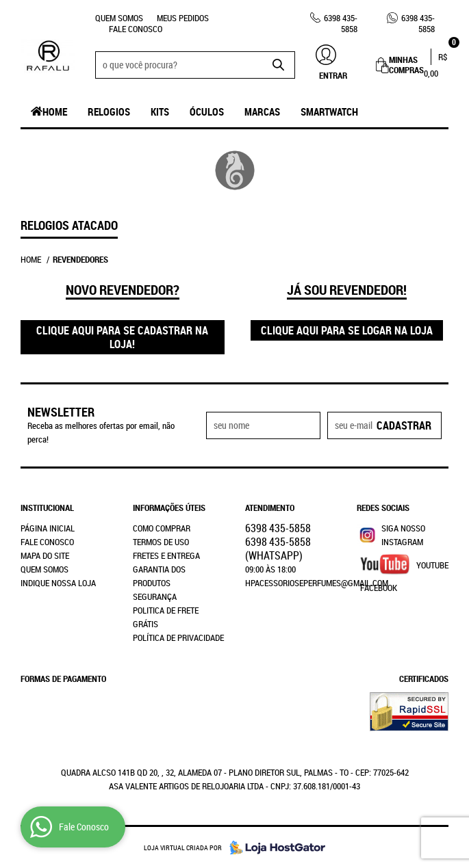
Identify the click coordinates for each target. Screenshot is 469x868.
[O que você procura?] (278, 65)
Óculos (207, 111)
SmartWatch (329, 111)
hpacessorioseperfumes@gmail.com (317, 583)
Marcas (262, 111)
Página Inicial (48, 528)
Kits (160, 111)
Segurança (155, 596)
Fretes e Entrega (166, 555)
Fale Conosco (136, 29)
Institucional (47, 508)
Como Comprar (162, 528)
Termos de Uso (161, 542)
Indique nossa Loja (58, 583)
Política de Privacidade (178, 637)
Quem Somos (119, 18)
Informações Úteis (169, 508)
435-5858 (341, 23)
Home (55, 111)
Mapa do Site (45, 555)
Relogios (109, 111)
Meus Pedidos (183, 18)
